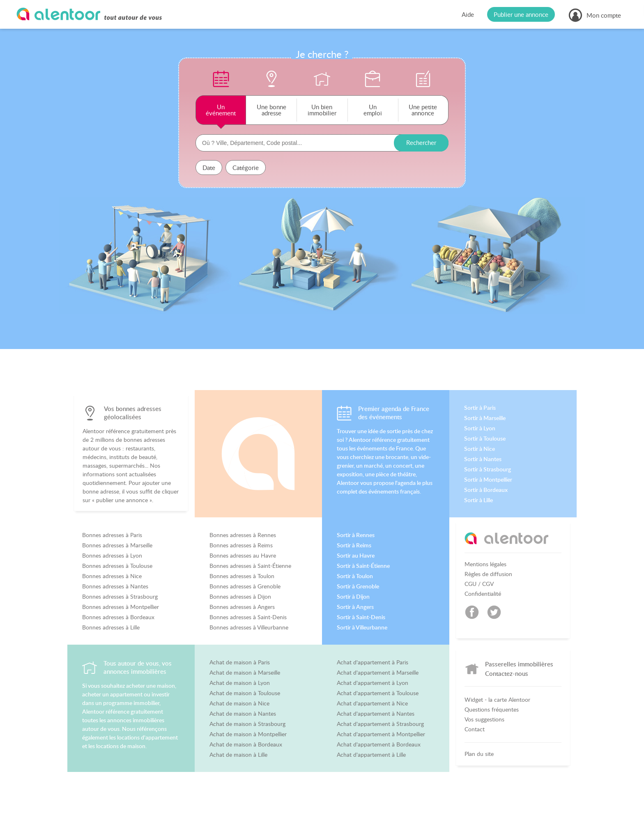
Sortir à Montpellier (488, 480)
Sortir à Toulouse (485, 439)
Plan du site (479, 754)
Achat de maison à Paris (240, 662)
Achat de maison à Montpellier (248, 734)
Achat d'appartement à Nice (372, 703)
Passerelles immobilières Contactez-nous (519, 669)
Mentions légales (485, 564)
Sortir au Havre (356, 556)
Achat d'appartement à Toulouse (378, 693)
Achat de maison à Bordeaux (246, 744)
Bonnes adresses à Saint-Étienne (250, 566)
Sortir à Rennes (356, 535)
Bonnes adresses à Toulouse (117, 566)
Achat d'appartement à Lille (371, 755)
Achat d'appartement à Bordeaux (379, 744)
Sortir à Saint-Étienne (363, 566)
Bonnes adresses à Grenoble (245, 586)
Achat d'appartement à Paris (373, 662)
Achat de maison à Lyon (240, 683)
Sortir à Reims (354, 545)
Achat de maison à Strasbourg (247, 724)
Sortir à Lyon (480, 428)
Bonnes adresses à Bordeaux (118, 617)
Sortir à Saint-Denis (361, 617)
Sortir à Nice (480, 449)
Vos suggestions (484, 719)
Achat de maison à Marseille (245, 673)
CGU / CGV (479, 584)
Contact (475, 729)
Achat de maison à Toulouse (245, 693)
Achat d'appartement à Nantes (376, 714)
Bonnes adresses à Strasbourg (120, 597)
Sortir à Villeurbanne (362, 627)
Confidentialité (483, 594)
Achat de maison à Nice (239, 703)
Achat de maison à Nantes (243, 714)
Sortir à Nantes (483, 459)
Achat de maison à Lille (238, 755)
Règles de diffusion (488, 574)
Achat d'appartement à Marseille (378, 673)
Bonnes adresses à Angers (242, 607)
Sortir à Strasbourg (488, 469)
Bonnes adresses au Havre (243, 556)
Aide (468, 14)
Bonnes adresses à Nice (112, 576)
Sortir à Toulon (355, 576)
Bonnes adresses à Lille (111, 627)
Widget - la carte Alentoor (497, 700)
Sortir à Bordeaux (486, 490)
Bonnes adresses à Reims (241, 545)
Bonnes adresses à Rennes (243, 535)
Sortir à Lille (478, 500)
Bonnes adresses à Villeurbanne (249, 627)
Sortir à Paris (480, 408)
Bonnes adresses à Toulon (242, 576)
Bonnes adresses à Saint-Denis (248, 617)
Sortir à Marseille (485, 418)
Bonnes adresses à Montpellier (121, 607)
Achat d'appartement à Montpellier (381, 734)
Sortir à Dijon (353, 597)
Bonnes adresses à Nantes (115, 586)
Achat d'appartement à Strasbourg (380, 724)
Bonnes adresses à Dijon (240, 597)
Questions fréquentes (492, 710)
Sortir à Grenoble (358, 586)
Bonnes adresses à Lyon (112, 556)
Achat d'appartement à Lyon (373, 683)
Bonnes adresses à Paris (112, 535)
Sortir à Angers (355, 607)
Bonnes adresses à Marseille (117, 545)
